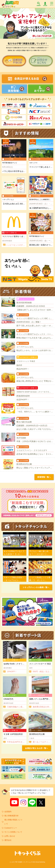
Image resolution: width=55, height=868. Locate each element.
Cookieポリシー (11, 828)
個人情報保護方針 (11, 816)
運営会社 (8, 840)
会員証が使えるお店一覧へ (37, 748)
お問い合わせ (10, 836)
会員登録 (45, 4)
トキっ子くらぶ (10, 4)
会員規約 (8, 812)
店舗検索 (39, 4)
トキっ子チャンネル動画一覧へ (36, 587)
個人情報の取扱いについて (13, 822)
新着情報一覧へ (44, 477)
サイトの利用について (13, 832)
